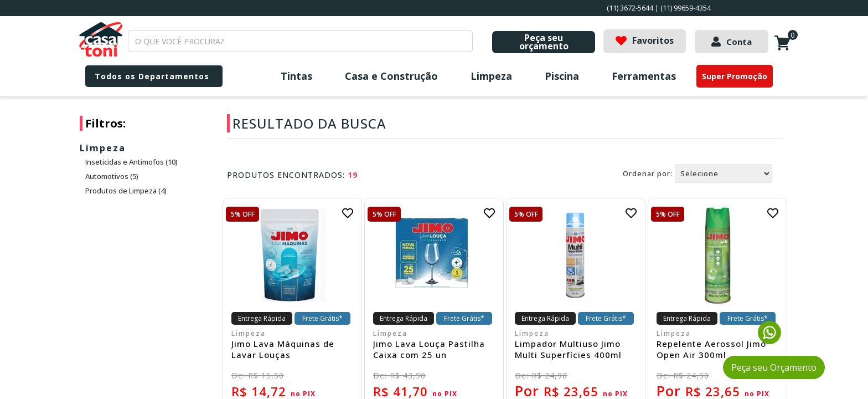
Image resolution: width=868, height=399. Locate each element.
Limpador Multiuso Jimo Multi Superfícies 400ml (568, 349)
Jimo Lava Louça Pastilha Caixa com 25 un (429, 349)
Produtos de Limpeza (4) (126, 191)
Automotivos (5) (112, 176)
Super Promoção (735, 76)
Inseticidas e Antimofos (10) (131, 162)
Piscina (562, 76)
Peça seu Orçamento (774, 367)
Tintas (296, 76)
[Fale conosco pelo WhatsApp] (769, 341)
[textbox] (300, 41)
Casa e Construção (391, 76)
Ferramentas (644, 76)
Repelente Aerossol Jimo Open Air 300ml (711, 349)
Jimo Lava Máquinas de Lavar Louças (283, 349)
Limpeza (491, 76)
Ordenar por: (648, 173)
